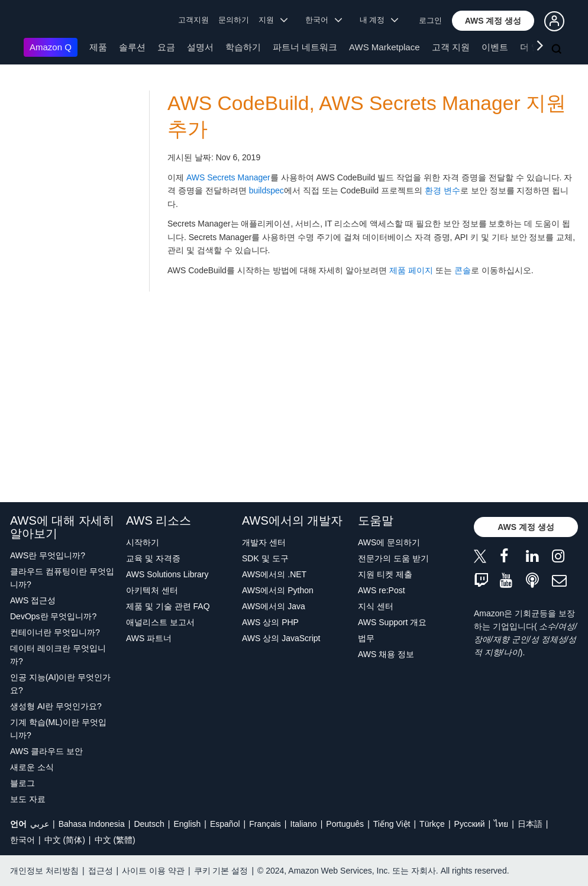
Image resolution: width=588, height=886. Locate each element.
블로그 (22, 783)
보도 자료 (28, 799)
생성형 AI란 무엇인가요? (56, 706)
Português (345, 824)
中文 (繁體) (115, 840)
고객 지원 (451, 47)
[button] (493, 21)
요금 (166, 47)
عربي (40, 824)
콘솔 (463, 270)
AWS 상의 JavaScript (281, 638)
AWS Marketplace (384, 47)
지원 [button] (273, 20)
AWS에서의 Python (278, 590)
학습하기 (243, 47)
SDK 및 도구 (265, 558)
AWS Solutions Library (167, 574)
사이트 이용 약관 (153, 871)
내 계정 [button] (379, 20)
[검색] (558, 50)
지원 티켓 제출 (385, 574)
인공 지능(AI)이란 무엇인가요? (60, 684)
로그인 (430, 20)
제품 (98, 47)
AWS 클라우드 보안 (46, 751)
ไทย (501, 824)
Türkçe (432, 824)
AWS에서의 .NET (274, 574)
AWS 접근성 (33, 600)
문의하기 (234, 20)
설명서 (200, 47)
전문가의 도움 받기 (393, 558)
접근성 (101, 871)
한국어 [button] (324, 20)
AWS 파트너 (149, 638)
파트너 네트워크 (305, 47)
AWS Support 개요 (392, 622)
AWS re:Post (382, 590)
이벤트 (495, 47)
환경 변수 (442, 190)
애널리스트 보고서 (160, 622)
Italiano (304, 824)
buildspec (266, 190)
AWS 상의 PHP (270, 622)
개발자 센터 (264, 542)
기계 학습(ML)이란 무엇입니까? (58, 729)
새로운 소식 (32, 767)
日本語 (530, 824)
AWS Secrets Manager (228, 177)
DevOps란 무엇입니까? (53, 616)
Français (265, 824)
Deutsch (149, 824)
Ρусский (470, 824)
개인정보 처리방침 (44, 871)
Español (225, 824)
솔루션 (132, 47)
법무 (366, 638)
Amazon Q (51, 47)
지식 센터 (376, 606)
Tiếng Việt (392, 824)
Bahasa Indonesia (92, 824)
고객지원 (193, 20)
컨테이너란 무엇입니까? (55, 632)
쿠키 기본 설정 (221, 871)
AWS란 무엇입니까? (48, 555)
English (187, 824)
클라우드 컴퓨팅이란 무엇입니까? (62, 578)
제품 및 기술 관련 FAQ (168, 606)
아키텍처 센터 (152, 590)
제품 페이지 (411, 270)
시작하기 (143, 542)
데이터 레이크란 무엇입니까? (58, 655)
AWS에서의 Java (274, 606)
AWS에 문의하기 (389, 542)
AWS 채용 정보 (386, 654)
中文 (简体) (65, 840)
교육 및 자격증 (153, 558)
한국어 (22, 840)
